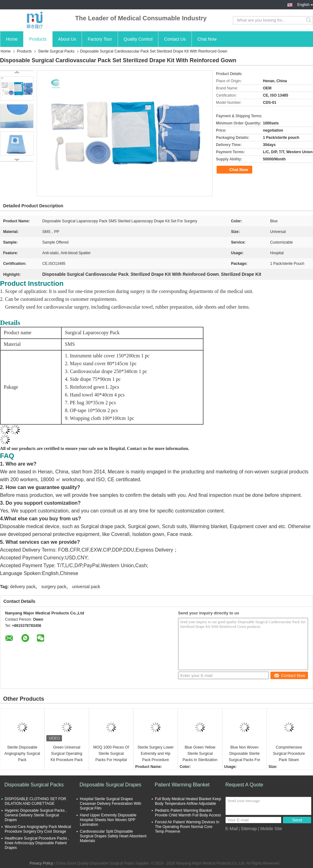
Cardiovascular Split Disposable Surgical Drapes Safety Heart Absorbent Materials (113, 836)
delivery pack (23, 587)
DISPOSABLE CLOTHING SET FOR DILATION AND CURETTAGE (36, 801)
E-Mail (232, 829)
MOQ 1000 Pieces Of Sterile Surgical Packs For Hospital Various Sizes (111, 754)
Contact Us (175, 39)
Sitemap (249, 829)
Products (38, 39)
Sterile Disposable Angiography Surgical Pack (22, 754)
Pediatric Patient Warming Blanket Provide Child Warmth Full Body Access (188, 813)
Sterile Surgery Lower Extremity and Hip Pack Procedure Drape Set (155, 754)
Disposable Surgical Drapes (110, 785)
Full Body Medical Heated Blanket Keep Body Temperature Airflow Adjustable (188, 801)
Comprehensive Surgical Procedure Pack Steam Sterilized (289, 754)
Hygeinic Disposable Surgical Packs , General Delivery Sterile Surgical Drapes (36, 815)
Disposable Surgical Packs (34, 785)
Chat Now (207, 39)
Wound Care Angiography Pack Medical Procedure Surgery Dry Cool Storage (38, 829)
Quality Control (138, 39)
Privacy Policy (41, 863)
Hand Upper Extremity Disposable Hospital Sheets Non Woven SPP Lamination (108, 820)
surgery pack (54, 587)
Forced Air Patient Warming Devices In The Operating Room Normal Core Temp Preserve (187, 827)
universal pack (86, 587)
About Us (67, 39)
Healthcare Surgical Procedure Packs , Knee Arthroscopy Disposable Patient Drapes (37, 843)
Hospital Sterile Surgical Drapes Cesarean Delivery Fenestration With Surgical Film (110, 804)
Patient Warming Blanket (182, 785)
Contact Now (289, 676)
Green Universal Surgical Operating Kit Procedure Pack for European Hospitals (67, 754)
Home (12, 39)
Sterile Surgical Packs (56, 51)
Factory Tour (100, 39)
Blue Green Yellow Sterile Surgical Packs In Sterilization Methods (200, 754)
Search (309, 20)
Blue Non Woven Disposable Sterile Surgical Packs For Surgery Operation (245, 754)
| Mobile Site (270, 829)
